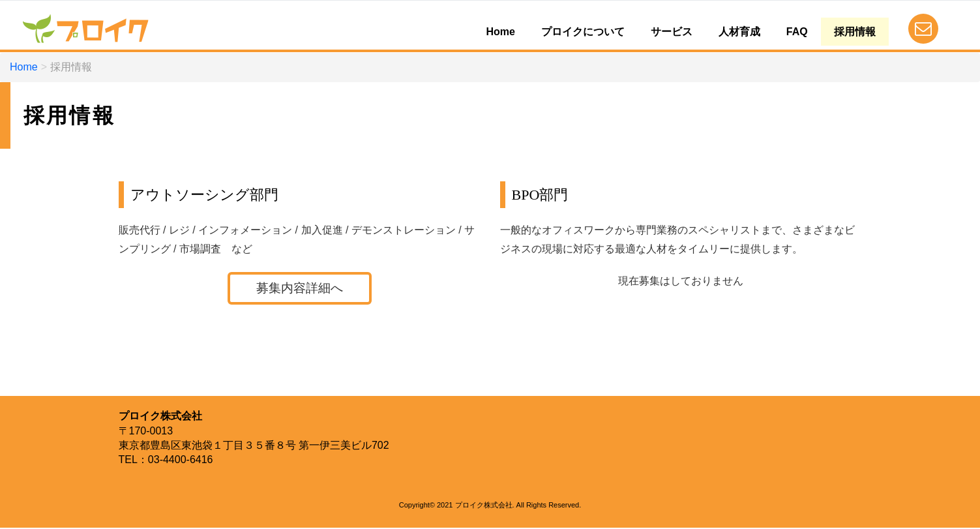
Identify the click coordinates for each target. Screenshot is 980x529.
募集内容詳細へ (299, 289)
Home (500, 32)
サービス (672, 32)
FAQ (797, 32)
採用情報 (855, 32)
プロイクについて (583, 32)
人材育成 (739, 32)
